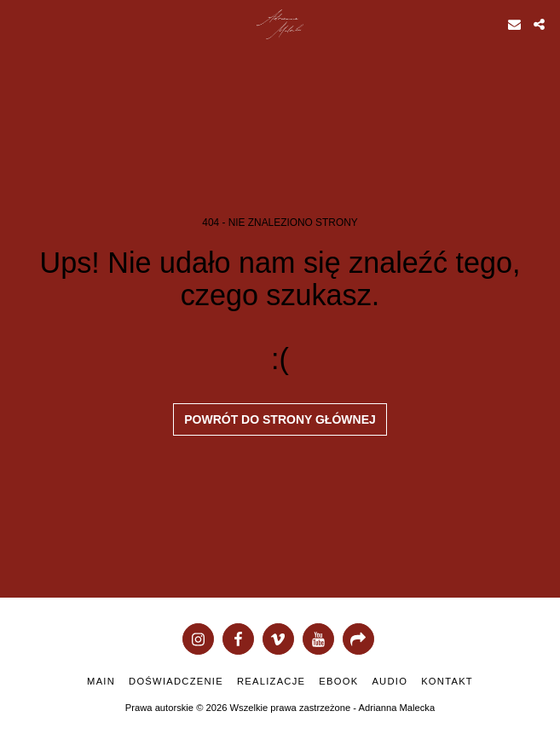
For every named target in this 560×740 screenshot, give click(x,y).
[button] (19, 24)
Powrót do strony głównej (280, 419)
